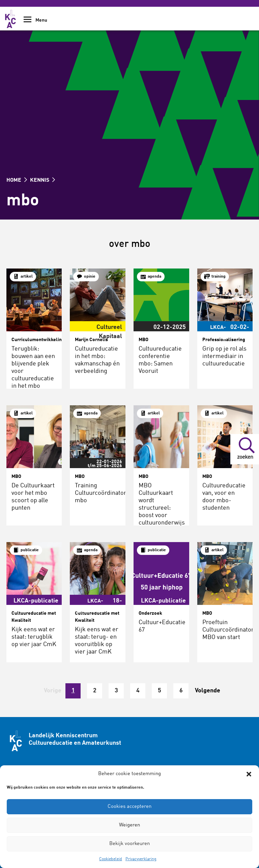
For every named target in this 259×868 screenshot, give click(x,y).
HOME (17, 180)
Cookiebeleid (111, 859)
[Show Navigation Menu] (27, 22)
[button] (249, 774)
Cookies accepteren (129, 807)
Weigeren (129, 825)
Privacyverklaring (141, 859)
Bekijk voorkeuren (129, 844)
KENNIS (42, 180)
